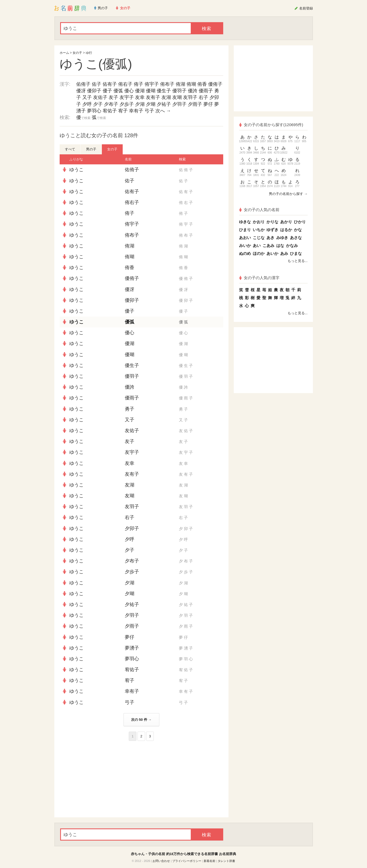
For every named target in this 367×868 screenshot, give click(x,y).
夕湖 (140, 104)
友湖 (166, 97)
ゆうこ (77, 170)
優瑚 (151, 91)
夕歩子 (127, 104)
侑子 (139, 84)
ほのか (259, 253)
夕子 (98, 104)
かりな (272, 222)
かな (298, 230)
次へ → (163, 111)
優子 (107, 91)
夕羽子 (179, 104)
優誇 (193, 91)
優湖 (140, 91)
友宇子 (127, 97)
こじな (259, 238)
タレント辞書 (226, 861)
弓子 (149, 111)
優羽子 (179, 91)
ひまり (245, 230)
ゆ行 (89, 53)
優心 (129, 91)
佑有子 (110, 84)
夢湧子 (132, 648)
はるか (286, 230)
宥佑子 (110, 111)
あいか (272, 253)
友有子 (153, 97)
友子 (113, 97)
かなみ (292, 245)
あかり (286, 222)
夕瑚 (151, 104)
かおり (259, 222)
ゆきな (245, 222)
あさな (296, 238)
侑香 (202, 84)
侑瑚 (191, 84)
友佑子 (100, 97)
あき (270, 238)
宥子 (123, 111)
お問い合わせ (161, 861)
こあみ (268, 245)
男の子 (91, 149)
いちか (259, 230)
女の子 (77, 53)
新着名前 (209, 861)
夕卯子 (132, 528)
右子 (203, 97)
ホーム (64, 53)
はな (280, 245)
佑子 (97, 84)
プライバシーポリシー (187, 861)
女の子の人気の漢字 (259, 278)
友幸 (140, 97)
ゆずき (272, 230)
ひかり (300, 222)
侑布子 (167, 84)
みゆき (282, 238)
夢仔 (208, 104)
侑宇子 (152, 84)
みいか (245, 245)
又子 (87, 97)
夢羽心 (94, 111)
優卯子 (94, 91)
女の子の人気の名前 (259, 210)
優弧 (118, 91)
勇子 (130, 409)
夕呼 (87, 104)
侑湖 (180, 84)
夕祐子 (164, 104)
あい (257, 245)
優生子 (164, 91)
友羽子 (190, 97)
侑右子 (125, 84)
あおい (245, 238)
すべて (70, 149)
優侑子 (215, 84)
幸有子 (136, 111)
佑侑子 (83, 84)
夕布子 (111, 104)
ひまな (296, 253)
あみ (284, 253)
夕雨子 (195, 104)
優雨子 (206, 91)
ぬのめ (245, 253)
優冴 (81, 91)
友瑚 (177, 97)
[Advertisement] (99, 779)
